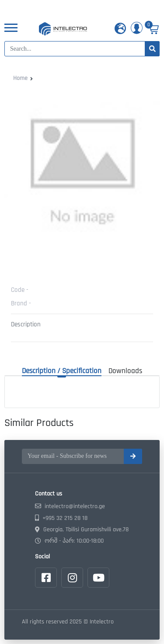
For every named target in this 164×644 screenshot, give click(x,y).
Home (20, 78)
